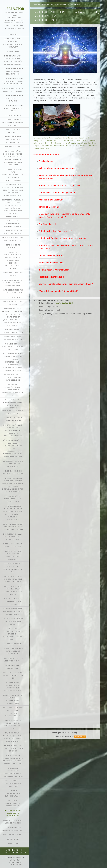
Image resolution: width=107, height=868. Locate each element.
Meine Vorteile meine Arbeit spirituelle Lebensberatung (13, 140)
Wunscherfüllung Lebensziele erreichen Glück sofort (13, 783)
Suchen (96, 12)
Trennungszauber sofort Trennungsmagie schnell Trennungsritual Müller (13, 527)
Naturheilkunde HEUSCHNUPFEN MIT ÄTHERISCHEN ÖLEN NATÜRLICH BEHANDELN (13, 687)
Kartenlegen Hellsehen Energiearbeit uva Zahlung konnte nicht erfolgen (13, 590)
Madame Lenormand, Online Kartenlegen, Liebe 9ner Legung (13, 347)
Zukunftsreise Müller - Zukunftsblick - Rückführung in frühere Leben (13, 568)
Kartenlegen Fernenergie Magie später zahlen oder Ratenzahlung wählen (13, 81)
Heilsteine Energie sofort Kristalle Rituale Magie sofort (13, 621)
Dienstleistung (13, 839)
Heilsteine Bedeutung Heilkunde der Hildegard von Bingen (13, 748)
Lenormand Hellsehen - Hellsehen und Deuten (13, 338)
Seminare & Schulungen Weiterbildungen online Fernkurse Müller (13, 611)
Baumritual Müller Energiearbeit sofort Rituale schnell (13, 499)
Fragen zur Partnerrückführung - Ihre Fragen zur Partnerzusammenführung (13, 390)
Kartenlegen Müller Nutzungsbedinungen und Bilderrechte (13, 122)
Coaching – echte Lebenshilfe (13, 246)
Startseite (13, 34)
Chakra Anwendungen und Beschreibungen (13, 419)
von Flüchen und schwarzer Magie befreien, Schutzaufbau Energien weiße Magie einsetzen (13, 759)
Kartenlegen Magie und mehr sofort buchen (13, 545)
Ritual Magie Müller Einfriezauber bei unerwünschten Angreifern (13, 555)
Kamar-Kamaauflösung (13, 835)
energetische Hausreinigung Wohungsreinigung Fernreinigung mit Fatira (13, 772)
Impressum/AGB (13, 51)
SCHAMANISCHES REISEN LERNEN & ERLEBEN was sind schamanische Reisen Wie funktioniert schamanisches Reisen (13, 190)
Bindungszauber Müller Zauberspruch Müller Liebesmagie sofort (13, 537)
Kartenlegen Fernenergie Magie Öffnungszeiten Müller (13, 108)
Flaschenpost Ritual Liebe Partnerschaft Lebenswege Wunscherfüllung (13, 712)
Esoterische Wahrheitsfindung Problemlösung (13, 803)
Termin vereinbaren (13, 115)
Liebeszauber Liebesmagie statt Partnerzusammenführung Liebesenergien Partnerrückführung (13, 175)
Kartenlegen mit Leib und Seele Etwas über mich (13, 291)
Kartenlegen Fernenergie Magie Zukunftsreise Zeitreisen (13, 98)
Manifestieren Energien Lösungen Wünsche (13, 822)
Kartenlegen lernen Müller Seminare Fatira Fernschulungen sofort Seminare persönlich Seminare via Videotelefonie (13, 513)
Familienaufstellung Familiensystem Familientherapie (13, 813)
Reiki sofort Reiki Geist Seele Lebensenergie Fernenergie (13, 602)
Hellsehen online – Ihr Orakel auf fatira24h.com (13, 472)
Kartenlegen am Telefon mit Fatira (13, 303)
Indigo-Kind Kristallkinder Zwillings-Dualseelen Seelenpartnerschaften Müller (13, 634)
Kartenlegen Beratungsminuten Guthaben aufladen (13, 793)
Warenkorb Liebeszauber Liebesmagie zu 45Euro (13, 660)
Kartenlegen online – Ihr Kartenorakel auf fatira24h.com (13, 464)
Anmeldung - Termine (13, 147)
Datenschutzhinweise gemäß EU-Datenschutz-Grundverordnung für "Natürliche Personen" (13, 60)
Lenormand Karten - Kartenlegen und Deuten (13, 331)
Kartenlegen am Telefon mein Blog (13, 274)
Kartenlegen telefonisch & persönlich (13, 131)
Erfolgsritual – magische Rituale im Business (13, 667)
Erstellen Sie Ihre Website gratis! (64, 712)
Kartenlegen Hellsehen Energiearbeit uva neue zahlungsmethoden (13, 579)
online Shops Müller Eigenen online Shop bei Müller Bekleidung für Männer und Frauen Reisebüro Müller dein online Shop (13, 158)
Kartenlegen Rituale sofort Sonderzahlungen (13, 829)
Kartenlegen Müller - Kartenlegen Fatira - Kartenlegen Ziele (13, 377)
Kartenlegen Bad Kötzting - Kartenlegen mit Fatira (13, 239)
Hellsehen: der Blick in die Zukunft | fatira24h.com (13, 90)
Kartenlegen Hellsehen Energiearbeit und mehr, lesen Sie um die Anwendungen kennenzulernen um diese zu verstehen (13, 407)
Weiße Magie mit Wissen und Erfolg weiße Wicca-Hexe (13, 675)
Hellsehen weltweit (13, 297)
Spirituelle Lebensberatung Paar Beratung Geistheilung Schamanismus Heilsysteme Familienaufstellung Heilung (13, 260)
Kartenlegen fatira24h (13, 644)
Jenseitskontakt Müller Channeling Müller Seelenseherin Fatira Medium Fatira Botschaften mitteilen (13, 430)
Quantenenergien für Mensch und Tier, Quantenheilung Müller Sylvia (13, 724)
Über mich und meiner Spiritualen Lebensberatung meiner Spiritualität (13, 43)
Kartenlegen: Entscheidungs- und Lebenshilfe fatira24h (13, 223)
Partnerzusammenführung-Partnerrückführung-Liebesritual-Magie (13, 283)
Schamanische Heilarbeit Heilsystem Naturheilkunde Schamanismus (13, 699)
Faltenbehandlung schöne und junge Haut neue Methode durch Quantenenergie (13, 737)
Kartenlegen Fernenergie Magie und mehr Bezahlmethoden (13, 71)
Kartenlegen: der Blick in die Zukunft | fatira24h (13, 232)
